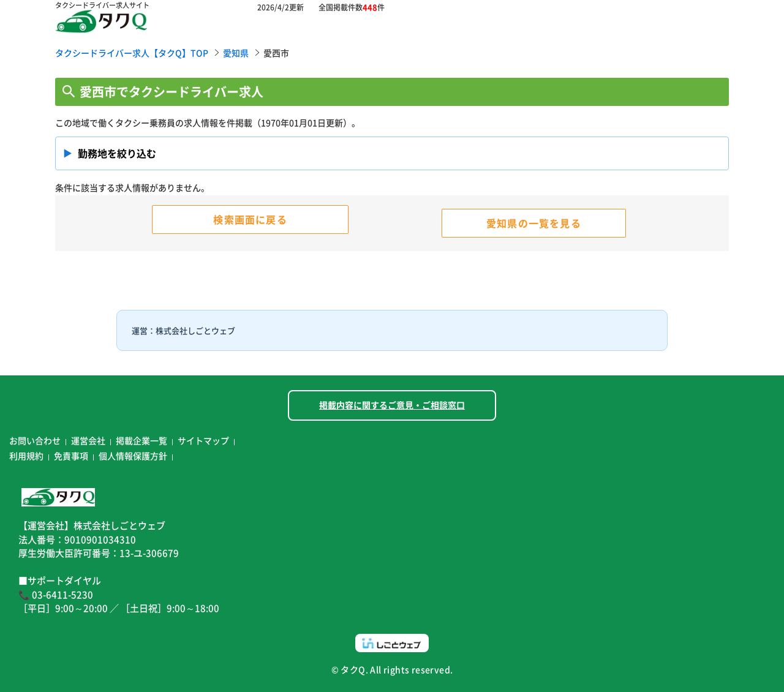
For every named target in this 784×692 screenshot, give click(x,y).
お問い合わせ (35, 440)
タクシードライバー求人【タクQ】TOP (132, 53)
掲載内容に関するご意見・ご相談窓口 (392, 405)
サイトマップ (203, 440)
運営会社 (88, 440)
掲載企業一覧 (141, 440)
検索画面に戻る (250, 219)
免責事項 (71, 456)
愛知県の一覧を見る (534, 223)
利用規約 (26, 456)
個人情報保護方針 (133, 456)
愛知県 (236, 53)
